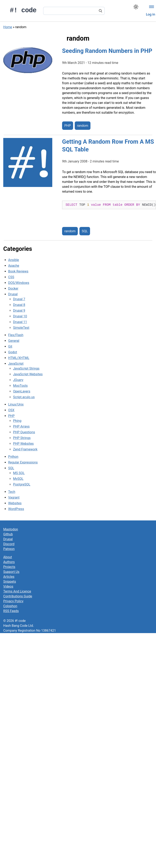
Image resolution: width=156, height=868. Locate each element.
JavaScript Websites (28, 374)
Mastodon (11, 529)
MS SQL (19, 473)
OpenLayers (22, 391)
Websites (15, 503)
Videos (8, 586)
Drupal (13, 294)
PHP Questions (24, 432)
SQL (85, 231)
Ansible (14, 260)
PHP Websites (23, 444)
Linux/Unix (16, 404)
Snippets (10, 582)
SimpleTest (21, 328)
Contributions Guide (18, 596)
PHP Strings (22, 438)
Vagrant (14, 497)
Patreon (9, 549)
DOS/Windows (19, 283)
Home (8, 27)
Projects (9, 567)
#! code (23, 11)
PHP (68, 126)
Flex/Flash (16, 335)
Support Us (11, 572)
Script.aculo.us (24, 397)
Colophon (10, 606)
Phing (17, 421)
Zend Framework (25, 449)
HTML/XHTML (19, 358)
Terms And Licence (17, 591)
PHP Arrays (21, 426)
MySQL (18, 479)
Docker (13, 288)
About (8, 557)
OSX (11, 410)
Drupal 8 (19, 305)
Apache (14, 266)
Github (8, 534)
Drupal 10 (20, 316)
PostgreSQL (22, 484)
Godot (13, 352)
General (14, 341)
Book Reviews (18, 271)
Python (13, 457)
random (83, 126)
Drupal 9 (19, 311)
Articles (9, 577)
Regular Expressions (23, 462)
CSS (11, 277)
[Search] (100, 11)
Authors (9, 562)
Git (10, 346)
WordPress (16, 509)
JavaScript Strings (26, 368)
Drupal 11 (20, 322)
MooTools (20, 386)
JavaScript (16, 364)
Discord (9, 544)
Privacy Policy (13, 601)
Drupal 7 (19, 299)
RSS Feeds (11, 611)
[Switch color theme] (136, 7)
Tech (12, 492)
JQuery (18, 380)
